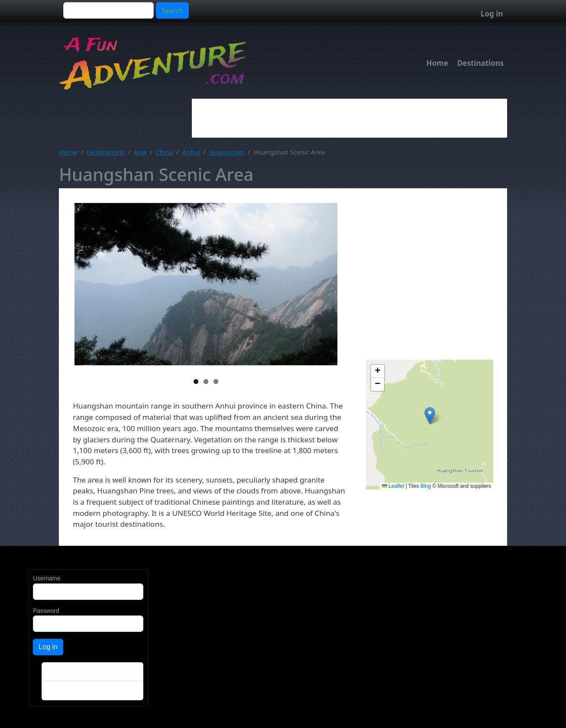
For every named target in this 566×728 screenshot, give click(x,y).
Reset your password (72, 691)
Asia (140, 152)
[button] (430, 416)
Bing (426, 486)
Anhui (191, 152)
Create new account (71, 672)
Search (173, 10)
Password (46, 611)
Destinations (481, 63)
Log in (492, 14)
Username (47, 578)
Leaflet (393, 486)
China (164, 152)
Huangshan (227, 152)
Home (437, 63)
